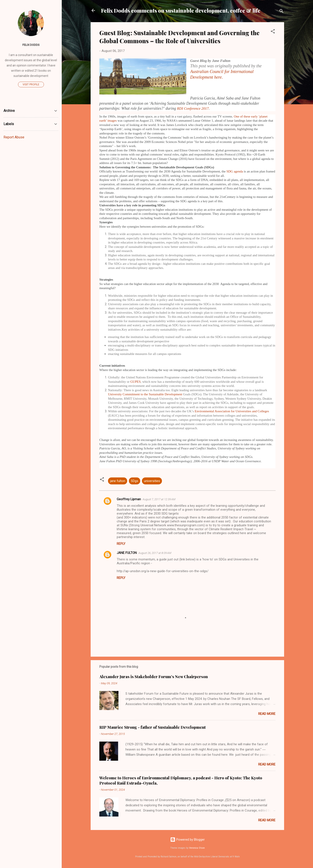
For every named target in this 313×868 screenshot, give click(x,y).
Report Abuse (14, 137)
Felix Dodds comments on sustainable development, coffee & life (181, 10)
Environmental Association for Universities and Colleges (232, 411)
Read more (267, 714)
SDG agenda (235, 171)
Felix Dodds (31, 45)
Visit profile (31, 84)
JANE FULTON (127, 553)
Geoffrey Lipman (129, 499)
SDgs (135, 481)
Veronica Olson (197, 848)
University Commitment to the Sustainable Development (146, 394)
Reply (121, 544)
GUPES (136, 382)
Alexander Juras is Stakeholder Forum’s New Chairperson (154, 677)
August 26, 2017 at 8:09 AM (155, 553)
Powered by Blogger (187, 840)
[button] (273, 32)
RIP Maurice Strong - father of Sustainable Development (152, 727)
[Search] (281, 12)
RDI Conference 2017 (193, 108)
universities (152, 481)
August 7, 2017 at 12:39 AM (159, 499)
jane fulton (118, 481)
